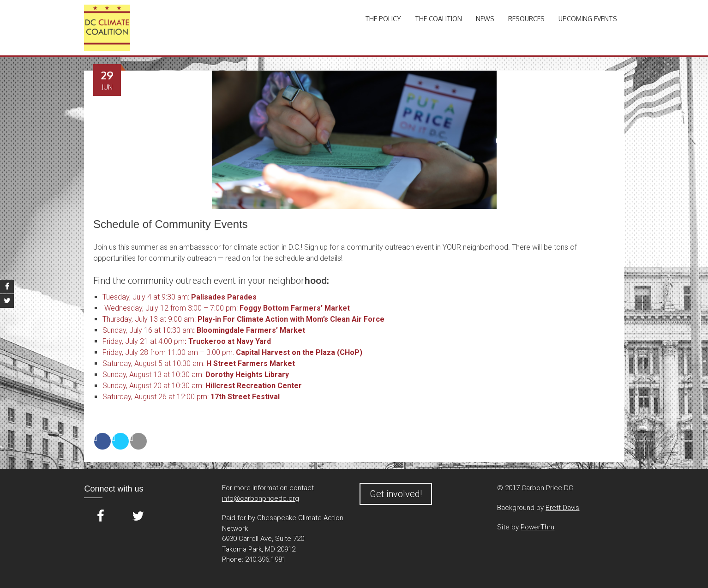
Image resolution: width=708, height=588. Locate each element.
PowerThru (537, 527)
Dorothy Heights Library (246, 375)
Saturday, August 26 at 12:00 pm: (191, 397)
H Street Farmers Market (250, 363)
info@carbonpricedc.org (261, 498)
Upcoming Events (588, 19)
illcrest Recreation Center (256, 386)
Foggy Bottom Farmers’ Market (294, 308)
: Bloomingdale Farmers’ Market (249, 330)
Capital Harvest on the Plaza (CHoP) (298, 352)
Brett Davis (562, 508)
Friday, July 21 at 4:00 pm (144, 341)
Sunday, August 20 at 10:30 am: (156, 386)
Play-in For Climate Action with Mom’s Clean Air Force (291, 319)
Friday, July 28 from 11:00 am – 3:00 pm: (168, 352)
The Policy (383, 19)
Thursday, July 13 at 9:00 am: (149, 319)
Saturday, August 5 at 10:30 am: (153, 363)
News (485, 19)
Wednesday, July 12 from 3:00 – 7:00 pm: (170, 308)
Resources (526, 19)
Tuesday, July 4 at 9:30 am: (146, 297)
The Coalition (438, 19)
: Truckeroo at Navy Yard (228, 341)
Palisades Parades (224, 297)
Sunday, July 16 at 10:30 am (148, 330)
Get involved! (396, 494)
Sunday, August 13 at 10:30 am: (153, 375)
